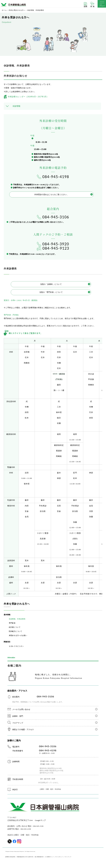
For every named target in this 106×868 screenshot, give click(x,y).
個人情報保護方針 (39, 857)
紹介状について (15, 627)
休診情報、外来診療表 (17, 619)
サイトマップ (68, 857)
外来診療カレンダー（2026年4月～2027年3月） (28, 97)
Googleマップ (40, 820)
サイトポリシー (59, 857)
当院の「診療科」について (51, 284)
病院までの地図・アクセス (23, 730)
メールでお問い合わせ (21, 709)
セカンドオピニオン (16, 646)
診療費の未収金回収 (10, 857)
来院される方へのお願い (18, 635)
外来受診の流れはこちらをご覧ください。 (51, 195)
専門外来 (12, 623)
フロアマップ (18, 723)
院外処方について (15, 631)
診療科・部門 (18, 716)
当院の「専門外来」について (51, 292)
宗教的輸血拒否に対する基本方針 (25, 857)
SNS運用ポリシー (50, 857)
